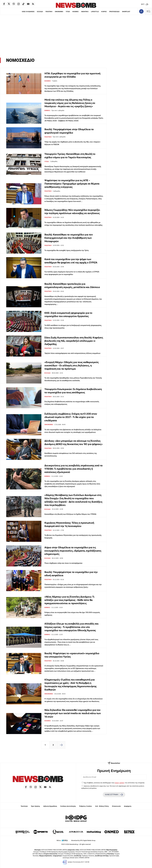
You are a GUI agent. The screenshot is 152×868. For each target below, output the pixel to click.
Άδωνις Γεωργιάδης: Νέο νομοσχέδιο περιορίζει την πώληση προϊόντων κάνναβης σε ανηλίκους (72, 212)
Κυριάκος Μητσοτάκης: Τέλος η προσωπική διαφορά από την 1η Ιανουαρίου (69, 524)
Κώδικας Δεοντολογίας (68, 806)
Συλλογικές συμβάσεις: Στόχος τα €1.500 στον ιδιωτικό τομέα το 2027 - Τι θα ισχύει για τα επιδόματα (71, 417)
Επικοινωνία (116, 806)
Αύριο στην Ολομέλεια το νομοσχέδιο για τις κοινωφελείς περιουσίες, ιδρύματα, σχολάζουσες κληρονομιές (73, 551)
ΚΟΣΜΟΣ (75, 12)
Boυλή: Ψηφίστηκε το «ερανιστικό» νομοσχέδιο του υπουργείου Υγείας (72, 655)
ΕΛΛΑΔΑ (40, 12)
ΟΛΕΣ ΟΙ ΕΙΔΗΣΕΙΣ (28, 12)
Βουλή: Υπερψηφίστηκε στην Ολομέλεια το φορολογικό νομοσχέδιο (69, 131)
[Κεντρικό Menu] (148, 11)
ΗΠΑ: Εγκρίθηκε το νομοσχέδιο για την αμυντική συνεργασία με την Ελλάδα (72, 75)
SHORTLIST (126, 12)
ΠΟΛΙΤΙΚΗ (49, 12)
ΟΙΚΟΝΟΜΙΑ (59, 12)
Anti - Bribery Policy (102, 806)
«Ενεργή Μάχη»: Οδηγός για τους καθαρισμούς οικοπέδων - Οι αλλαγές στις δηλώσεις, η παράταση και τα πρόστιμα (72, 366)
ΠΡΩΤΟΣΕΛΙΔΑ (114, 12)
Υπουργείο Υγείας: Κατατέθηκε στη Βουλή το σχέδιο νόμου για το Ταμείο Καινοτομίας (70, 156)
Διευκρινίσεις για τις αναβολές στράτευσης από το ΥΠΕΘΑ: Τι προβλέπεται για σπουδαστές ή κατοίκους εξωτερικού (74, 469)
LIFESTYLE (95, 12)
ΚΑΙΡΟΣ (104, 12)
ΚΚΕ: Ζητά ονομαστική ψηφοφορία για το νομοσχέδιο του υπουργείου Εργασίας (68, 315)
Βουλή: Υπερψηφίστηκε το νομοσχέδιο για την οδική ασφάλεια (71, 574)
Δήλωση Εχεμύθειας (50, 806)
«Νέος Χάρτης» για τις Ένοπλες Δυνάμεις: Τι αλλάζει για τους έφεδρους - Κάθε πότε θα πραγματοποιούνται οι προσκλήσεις (69, 600)
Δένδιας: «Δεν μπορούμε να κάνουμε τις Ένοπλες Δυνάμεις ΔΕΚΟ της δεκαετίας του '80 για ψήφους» (73, 442)
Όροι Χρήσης (35, 806)
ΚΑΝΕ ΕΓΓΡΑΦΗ (114, 795)
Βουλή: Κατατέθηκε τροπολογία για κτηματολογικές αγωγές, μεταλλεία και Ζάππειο (72, 286)
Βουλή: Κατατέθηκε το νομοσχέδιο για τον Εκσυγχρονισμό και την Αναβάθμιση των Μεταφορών (69, 238)
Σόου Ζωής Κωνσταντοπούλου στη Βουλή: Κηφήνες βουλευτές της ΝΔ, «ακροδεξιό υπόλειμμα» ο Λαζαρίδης (74, 341)
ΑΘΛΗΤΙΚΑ (85, 12)
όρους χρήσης (120, 783)
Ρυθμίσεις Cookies (85, 806)
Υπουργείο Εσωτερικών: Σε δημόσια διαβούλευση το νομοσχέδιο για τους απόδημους (73, 391)
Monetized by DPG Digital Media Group (83, 840)
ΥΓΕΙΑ (68, 12)
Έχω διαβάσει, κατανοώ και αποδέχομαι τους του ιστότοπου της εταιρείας (114, 783)
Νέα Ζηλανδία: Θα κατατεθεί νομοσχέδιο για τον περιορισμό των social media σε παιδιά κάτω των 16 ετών (73, 713)
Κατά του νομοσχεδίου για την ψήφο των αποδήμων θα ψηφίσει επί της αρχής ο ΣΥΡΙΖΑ (71, 261)
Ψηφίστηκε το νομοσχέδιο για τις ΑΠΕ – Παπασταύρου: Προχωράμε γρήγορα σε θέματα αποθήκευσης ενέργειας (72, 184)
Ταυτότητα (24, 806)
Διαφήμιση (128, 806)
